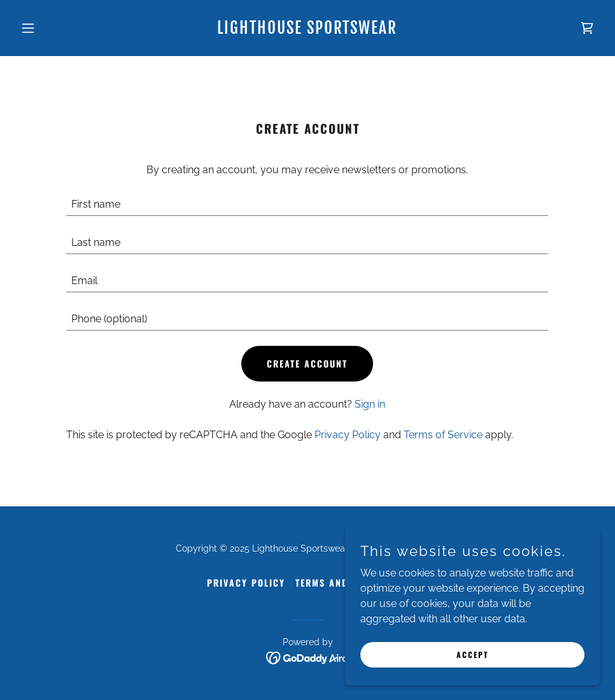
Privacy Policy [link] (348, 435)
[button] (59, 28)
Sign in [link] (370, 404)
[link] (307, 30)
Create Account (307, 363)
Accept (472, 654)
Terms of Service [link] (443, 435)
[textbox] (307, 204)
